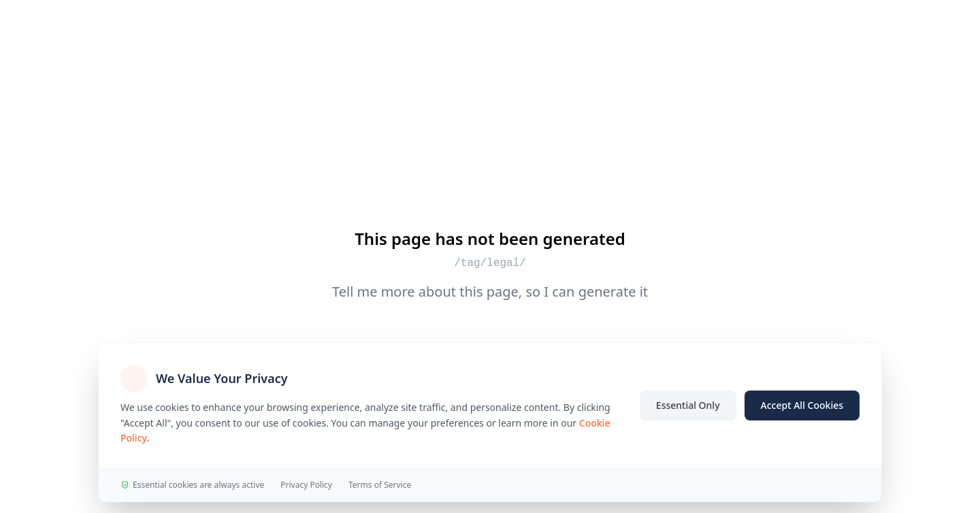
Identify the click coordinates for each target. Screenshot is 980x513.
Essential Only (688, 405)
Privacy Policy (306, 485)
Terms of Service (380, 485)
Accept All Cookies (802, 405)
